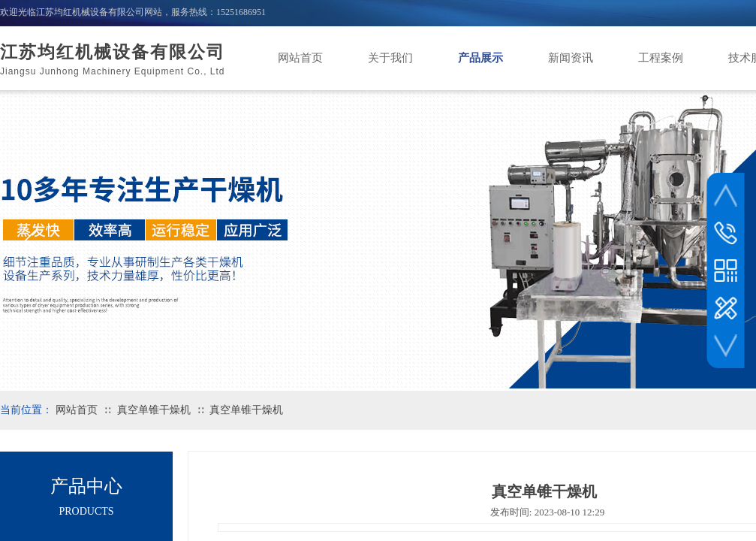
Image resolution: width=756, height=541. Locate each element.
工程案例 (661, 58)
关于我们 (390, 58)
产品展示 (480, 58)
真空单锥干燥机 (154, 410)
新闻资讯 (571, 58)
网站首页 (300, 58)
